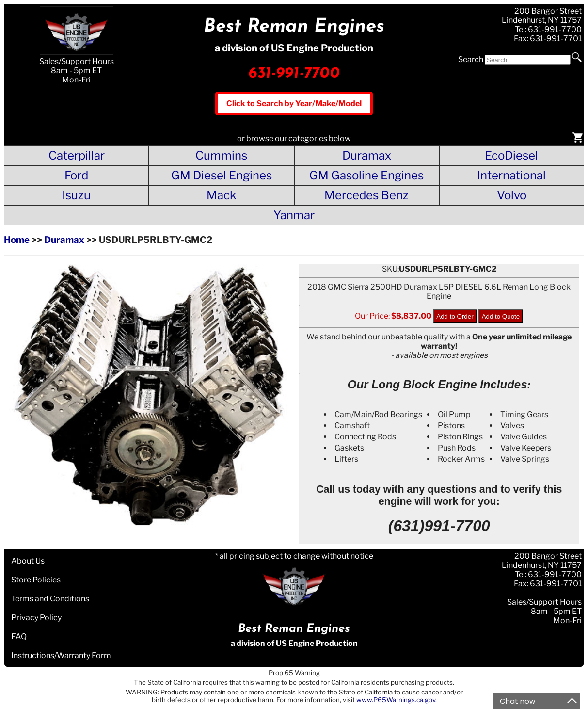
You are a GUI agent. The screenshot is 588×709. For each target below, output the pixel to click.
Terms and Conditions (50, 599)
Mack (222, 195)
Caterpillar (77, 155)
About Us (28, 561)
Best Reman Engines (294, 27)
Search (471, 59)
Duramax (367, 155)
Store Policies (36, 580)
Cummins (221, 155)
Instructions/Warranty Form (61, 655)
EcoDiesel (511, 155)
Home (17, 240)
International (511, 175)
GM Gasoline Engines (366, 175)
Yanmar (294, 215)
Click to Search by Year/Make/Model (294, 104)
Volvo (512, 195)
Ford (76, 175)
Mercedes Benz (366, 195)
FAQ (19, 636)
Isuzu (76, 195)
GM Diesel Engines (222, 175)
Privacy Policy (36, 618)
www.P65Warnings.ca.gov (396, 700)
